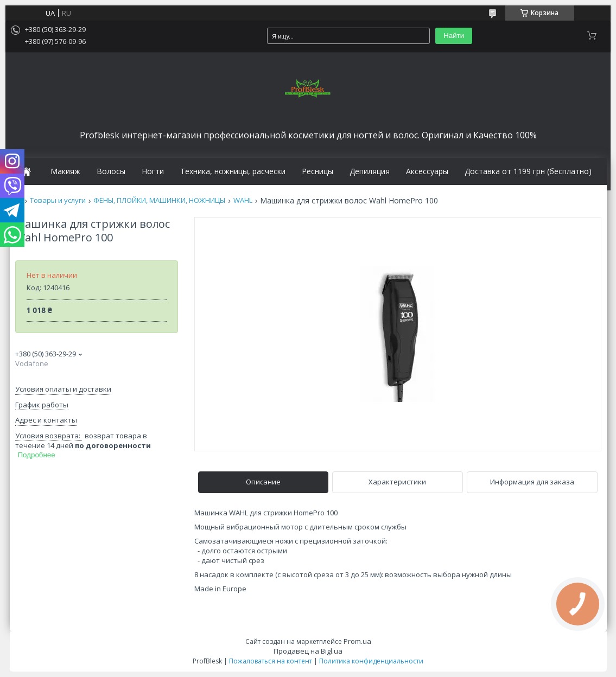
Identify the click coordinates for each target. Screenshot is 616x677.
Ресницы (317, 171)
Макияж (65, 171)
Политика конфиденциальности (371, 661)
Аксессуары (427, 171)
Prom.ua (357, 641)
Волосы (111, 171)
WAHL (243, 200)
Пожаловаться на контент (271, 661)
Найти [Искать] (454, 36)
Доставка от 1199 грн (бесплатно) (528, 171)
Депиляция (370, 171)
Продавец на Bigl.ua (308, 651)
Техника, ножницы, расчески (233, 171)
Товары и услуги (58, 200)
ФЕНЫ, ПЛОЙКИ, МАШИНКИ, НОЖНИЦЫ (159, 200)
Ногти (153, 171)
